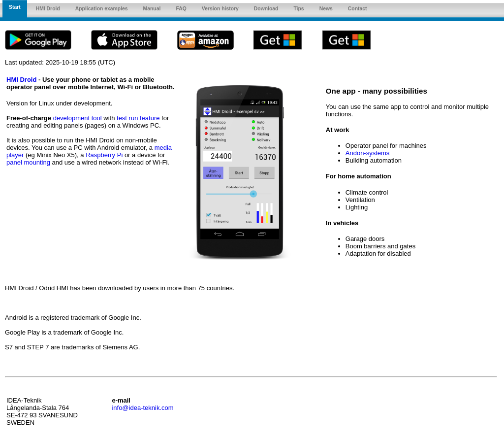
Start (15, 7)
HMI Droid (48, 9)
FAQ (181, 9)
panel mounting (28, 162)
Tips (299, 9)
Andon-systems (368, 153)
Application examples (102, 9)
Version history (220, 9)
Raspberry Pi (104, 155)
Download (266, 9)
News (326, 9)
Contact (358, 9)
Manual (152, 9)
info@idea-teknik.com (142, 408)
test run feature (138, 118)
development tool (78, 118)
